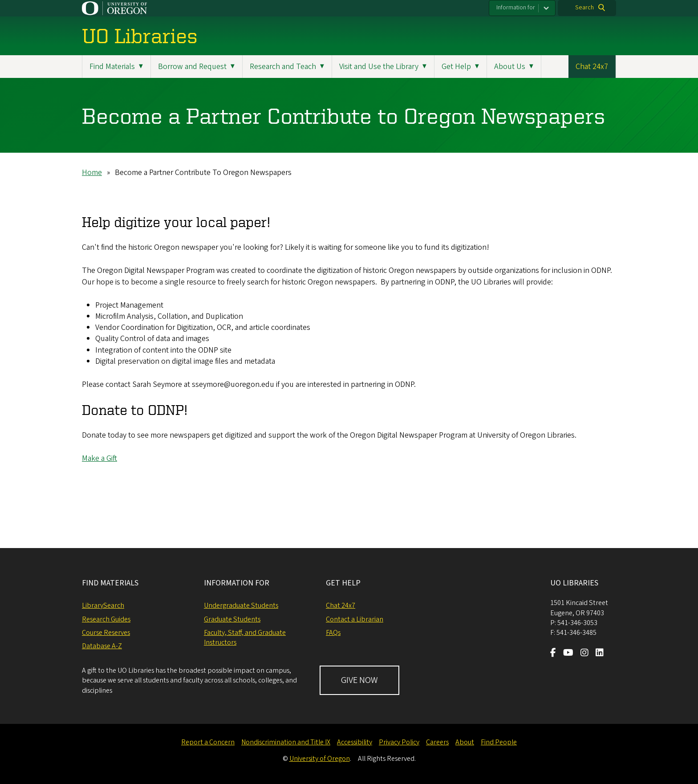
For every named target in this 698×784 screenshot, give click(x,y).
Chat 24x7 (592, 67)
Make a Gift (99, 459)
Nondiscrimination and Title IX (286, 742)
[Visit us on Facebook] (553, 654)
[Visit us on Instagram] (584, 654)
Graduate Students (232, 619)
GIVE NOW (359, 680)
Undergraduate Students (241, 605)
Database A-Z (102, 646)
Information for (516, 8)
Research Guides (106, 619)
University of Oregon (320, 759)
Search (584, 8)
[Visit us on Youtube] (568, 654)
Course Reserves (106, 633)
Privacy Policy (399, 742)
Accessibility (355, 742)
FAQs (333, 633)
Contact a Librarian (355, 619)
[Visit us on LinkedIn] (600, 654)
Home (92, 173)
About (465, 742)
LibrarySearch (103, 605)
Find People (499, 742)
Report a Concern (208, 742)
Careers (437, 742)
